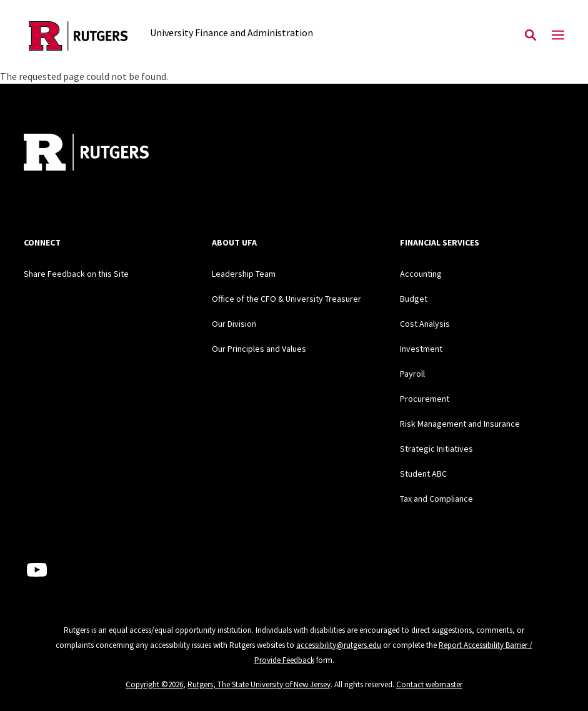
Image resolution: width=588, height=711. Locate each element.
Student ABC (423, 474)
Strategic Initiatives (436, 449)
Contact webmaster (429, 684)
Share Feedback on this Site (76, 274)
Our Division (234, 324)
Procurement (425, 399)
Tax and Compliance (436, 499)
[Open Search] (531, 36)
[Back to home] (106, 154)
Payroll (412, 374)
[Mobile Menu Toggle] (558, 36)
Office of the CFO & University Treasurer (287, 299)
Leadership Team (244, 274)
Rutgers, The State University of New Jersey (259, 684)
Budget (414, 299)
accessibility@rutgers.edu (339, 645)
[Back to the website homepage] (78, 36)
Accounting (421, 274)
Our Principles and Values (259, 349)
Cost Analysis (425, 324)
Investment (421, 349)
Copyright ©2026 (154, 684)
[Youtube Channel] (37, 570)
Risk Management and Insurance (460, 424)
